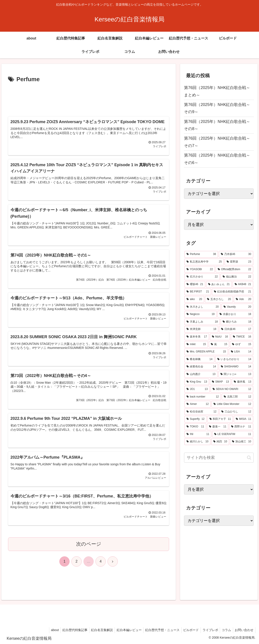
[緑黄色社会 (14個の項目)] (201, 367)
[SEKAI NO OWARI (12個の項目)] (232, 389)
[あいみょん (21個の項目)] (219, 284)
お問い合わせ (244, 630)
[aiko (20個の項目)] (194, 299)
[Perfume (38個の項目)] (201, 254)
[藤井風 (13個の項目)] (242, 382)
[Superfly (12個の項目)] (195, 419)
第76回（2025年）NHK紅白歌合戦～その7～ (217, 142)
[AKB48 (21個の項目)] (243, 284)
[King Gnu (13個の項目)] (197, 382)
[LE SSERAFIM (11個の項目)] (233, 434)
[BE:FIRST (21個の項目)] (198, 292)
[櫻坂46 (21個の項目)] (195, 284)
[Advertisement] (89, 98)
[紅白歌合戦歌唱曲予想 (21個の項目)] (233, 292)
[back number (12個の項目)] (203, 397)
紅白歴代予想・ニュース (158, 630)
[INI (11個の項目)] (198, 434)
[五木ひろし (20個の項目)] (219, 299)
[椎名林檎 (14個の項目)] (199, 359)
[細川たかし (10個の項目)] (197, 442)
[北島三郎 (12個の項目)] (237, 397)
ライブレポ (208, 630)
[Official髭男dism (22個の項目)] (234, 269)
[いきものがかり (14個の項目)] (234, 359)
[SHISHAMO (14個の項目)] (236, 367)
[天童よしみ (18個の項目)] (202, 322)
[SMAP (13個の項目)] (220, 382)
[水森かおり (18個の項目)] (235, 314)
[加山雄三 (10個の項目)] (242, 442)
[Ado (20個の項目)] (243, 299)
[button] (249, 458)
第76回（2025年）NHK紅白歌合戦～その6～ (217, 159)
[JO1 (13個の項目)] (197, 389)
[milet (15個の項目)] (196, 344)
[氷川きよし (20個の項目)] (203, 307)
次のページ (89, 550)
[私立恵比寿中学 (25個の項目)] (204, 262)
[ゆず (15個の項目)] (241, 344)
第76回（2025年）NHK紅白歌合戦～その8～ (217, 125)
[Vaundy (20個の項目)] (237, 307)
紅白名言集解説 (95, 630)
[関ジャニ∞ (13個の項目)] (236, 374)
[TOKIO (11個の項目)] (195, 427)
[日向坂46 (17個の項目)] (236, 329)
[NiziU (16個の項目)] (220, 337)
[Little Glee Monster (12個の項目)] (232, 404)
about (46, 630)
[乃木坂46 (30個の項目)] (236, 254)
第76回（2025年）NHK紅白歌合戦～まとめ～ (217, 91)
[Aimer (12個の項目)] (198, 404)
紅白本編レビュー (123, 630)
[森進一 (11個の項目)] (218, 427)
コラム (225, 630)
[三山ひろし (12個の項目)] (236, 412)
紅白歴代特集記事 (67, 630)
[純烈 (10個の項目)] (220, 442)
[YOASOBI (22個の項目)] (200, 269)
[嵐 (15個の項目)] (219, 344)
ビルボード (187, 630)
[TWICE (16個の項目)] (242, 337)
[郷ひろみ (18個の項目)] (237, 322)
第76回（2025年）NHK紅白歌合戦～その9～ (217, 108)
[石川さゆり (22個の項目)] (202, 277)
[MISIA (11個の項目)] (243, 419)
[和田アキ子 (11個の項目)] (220, 419)
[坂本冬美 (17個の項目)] (197, 337)
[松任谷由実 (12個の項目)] (201, 412)
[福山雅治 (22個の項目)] (237, 277)
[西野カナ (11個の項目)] (241, 427)
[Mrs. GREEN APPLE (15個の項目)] (206, 352)
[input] (219, 458)
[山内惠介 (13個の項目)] (201, 374)
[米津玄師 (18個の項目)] (201, 329)
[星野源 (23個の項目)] (239, 262)
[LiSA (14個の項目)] (241, 352)
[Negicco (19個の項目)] (200, 314)
